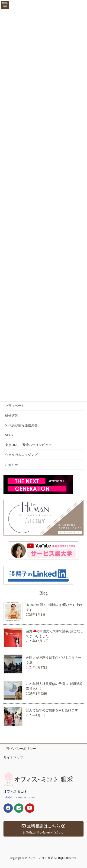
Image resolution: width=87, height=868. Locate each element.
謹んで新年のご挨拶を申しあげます (52, 710)
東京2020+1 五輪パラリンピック (28, 445)
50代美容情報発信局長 (21, 425)
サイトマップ (13, 758)
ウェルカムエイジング (21, 455)
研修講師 (12, 416)
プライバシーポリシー (20, 749)
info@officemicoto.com (19, 797)
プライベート (15, 406)
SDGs (9, 435)
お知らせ (12, 465)
